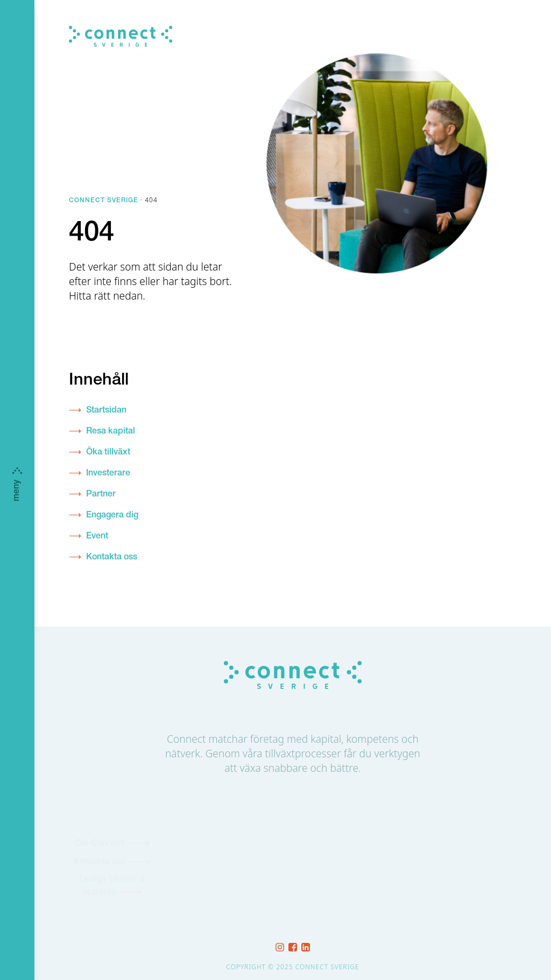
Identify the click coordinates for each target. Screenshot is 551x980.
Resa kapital (111, 432)
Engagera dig (112, 516)
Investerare (108, 474)
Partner (101, 495)
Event (97, 537)
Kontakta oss (112, 558)
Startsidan (106, 411)
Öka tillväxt (108, 453)
